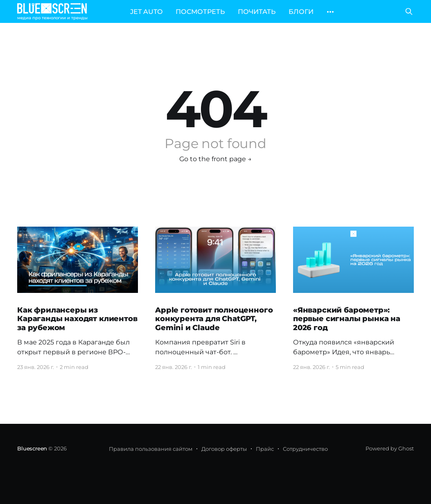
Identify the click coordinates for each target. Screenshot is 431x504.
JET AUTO (146, 12)
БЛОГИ (301, 12)
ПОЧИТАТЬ (257, 12)
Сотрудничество (305, 449)
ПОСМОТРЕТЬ (200, 12)
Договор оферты (224, 449)
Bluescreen (32, 448)
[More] (330, 12)
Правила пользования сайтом (151, 449)
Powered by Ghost (390, 448)
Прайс (265, 449)
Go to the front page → (215, 159)
